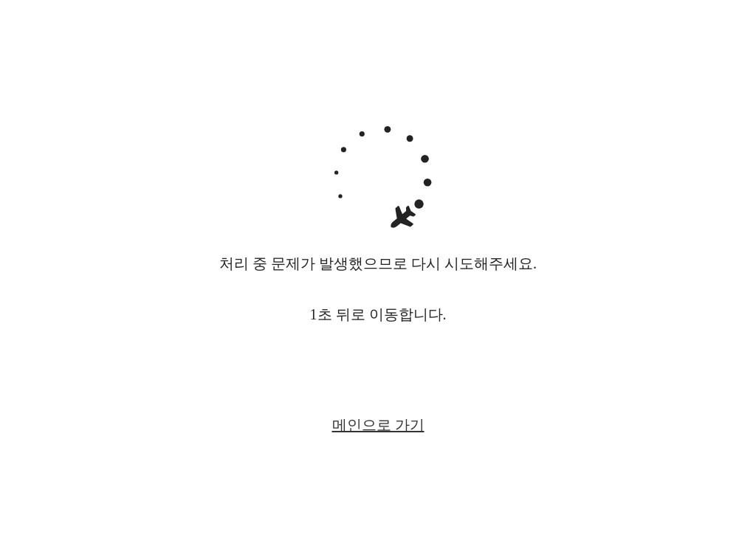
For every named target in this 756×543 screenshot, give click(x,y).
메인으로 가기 (378, 425)
